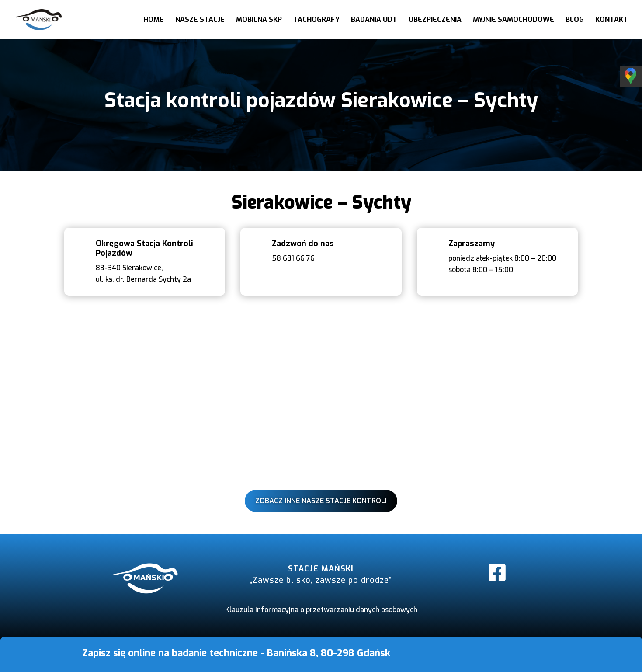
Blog (575, 20)
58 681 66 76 (293, 258)
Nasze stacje (200, 20)
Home (154, 20)
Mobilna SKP (259, 20)
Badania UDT (374, 20)
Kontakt (612, 20)
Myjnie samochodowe (514, 20)
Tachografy (316, 20)
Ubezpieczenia (435, 20)
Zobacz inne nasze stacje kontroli (321, 501)
